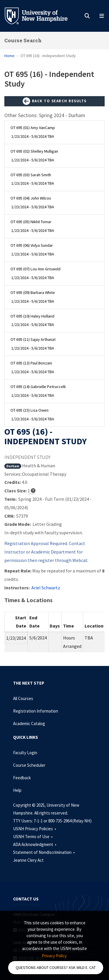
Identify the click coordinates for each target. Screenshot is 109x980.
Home (9, 56)
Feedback (22, 778)
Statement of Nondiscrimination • (44, 852)
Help (17, 790)
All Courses (23, 698)
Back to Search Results (55, 101)
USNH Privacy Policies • (35, 829)
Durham (13, 466)
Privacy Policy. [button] (54, 956)
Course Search (23, 40)
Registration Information (36, 711)
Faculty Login (25, 753)
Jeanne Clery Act (28, 860)
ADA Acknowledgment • (35, 844)
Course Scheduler (29, 765)
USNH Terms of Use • (33, 837)
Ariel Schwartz (46, 588)
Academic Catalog (29, 723)
